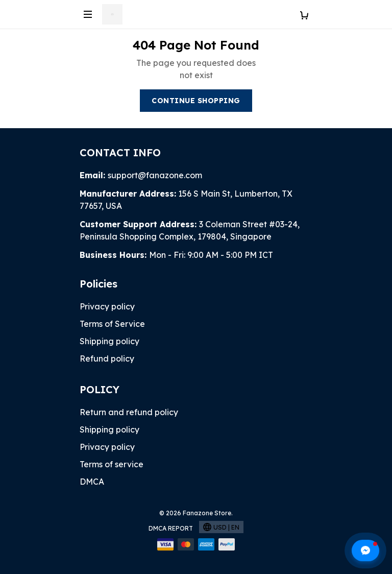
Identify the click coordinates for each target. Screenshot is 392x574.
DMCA (92, 482)
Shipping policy (109, 341)
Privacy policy (107, 306)
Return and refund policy (129, 412)
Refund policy (107, 358)
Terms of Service (112, 324)
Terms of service (112, 464)
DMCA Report (171, 528)
